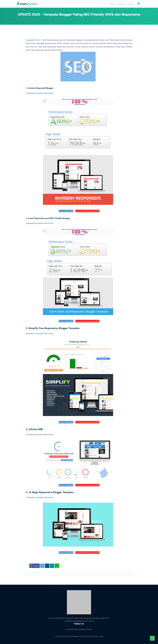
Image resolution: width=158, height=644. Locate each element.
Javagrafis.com (33, 40)
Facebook (70, 629)
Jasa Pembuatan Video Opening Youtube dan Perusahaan (86, 636)
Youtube (89, 629)
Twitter (76, 629)
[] (66, 211)
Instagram (82, 629)
